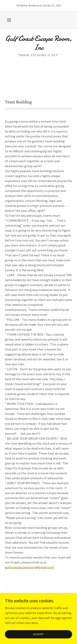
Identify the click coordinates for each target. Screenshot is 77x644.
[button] (9, 20)
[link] (38, 43)
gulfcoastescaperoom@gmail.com (29, 567)
